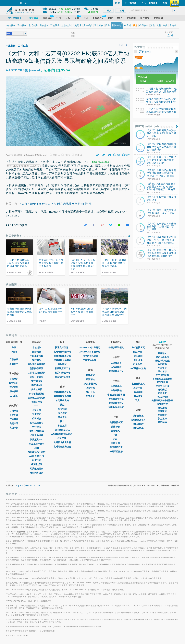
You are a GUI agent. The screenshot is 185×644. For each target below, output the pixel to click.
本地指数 (37, 347)
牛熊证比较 (116, 390)
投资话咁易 (162, 382)
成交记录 (62, 409)
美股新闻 (116, 443)
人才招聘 (14, 415)
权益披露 (62, 426)
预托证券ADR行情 (37, 452)
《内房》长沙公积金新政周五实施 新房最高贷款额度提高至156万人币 (161, 112)
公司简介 (14, 411)
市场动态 (116, 431)
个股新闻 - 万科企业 (17, 46)
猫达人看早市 (162, 357)
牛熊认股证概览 (116, 347)
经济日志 (37, 460)
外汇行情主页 (138, 347)
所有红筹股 (37, 389)
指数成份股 (37, 381)
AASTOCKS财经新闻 (90, 347)
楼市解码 (162, 422)
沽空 (62, 405)
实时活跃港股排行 (37, 364)
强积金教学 (138, 428)
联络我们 (14, 396)
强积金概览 (138, 416)
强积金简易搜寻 (138, 420)
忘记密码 (14, 387)
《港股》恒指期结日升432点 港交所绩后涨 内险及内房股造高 (162, 92)
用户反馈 (14, 391)
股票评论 (90, 379)
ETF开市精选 (162, 375)
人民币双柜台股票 (37, 373)
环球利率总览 (37, 473)
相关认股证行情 (62, 368)
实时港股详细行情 (62, 352)
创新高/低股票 (37, 368)
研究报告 (90, 396)
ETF (37, 406)
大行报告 (37, 427)
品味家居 (162, 411)
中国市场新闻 (90, 360)
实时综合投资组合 (62, 447)
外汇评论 (90, 392)
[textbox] (153, 10)
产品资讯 (14, 359)
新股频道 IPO (37, 439)
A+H (37, 448)
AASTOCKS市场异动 (62, 434)
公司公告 (37, 410)
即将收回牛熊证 (116, 399)
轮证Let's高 (162, 397)
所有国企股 (37, 385)
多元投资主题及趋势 (162, 379)
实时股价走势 (62, 400)
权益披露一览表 (37, 444)
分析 (116, 435)
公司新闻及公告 (62, 430)
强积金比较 (138, 424)
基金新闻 (138, 392)
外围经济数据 (116, 451)
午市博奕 (162, 368)
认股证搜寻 (116, 363)
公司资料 (62, 438)
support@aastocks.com (28, 485)
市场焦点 (162, 393)
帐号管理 (14, 383)
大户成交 (62, 413)
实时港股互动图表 (62, 360)
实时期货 (37, 360)
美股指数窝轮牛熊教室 (162, 400)
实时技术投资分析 (62, 442)
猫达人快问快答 (162, 361)
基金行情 (138, 388)
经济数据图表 (37, 469)
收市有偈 (162, 364)
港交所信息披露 (90, 356)
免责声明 (14, 423)
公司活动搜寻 (37, 435)
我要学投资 (162, 404)
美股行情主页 (116, 422)
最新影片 (162, 353)
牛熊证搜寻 (116, 386)
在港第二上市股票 (37, 398)
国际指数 (37, 352)
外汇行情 (138, 352)
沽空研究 (37, 414)
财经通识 (162, 408)
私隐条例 (14, 428)
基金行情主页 (138, 384)
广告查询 (14, 419)
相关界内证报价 (62, 377)
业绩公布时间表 (37, 431)
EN (27, 3)
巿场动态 (138, 364)
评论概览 (90, 375)
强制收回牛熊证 (116, 407)
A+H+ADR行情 (37, 456)
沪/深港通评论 (90, 384)
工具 (138, 400)
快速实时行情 (62, 347)
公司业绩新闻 (37, 423)
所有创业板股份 (37, 394)
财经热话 (162, 390)
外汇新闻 (138, 356)
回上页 (123, 45)
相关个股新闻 (14, 236)
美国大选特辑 (162, 386)
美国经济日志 (116, 447)
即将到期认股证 (116, 371)
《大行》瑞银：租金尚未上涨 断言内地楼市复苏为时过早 (55, 204)
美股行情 (116, 427)
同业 (62, 421)
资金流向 (62, 417)
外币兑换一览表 (138, 368)
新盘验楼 (162, 415)
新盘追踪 (162, 419)
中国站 (14, 352)
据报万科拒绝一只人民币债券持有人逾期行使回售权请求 (161, 102)
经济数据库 (37, 464)
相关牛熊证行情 (62, 373)
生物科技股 (37, 402)
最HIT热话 (147, 126)
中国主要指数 (37, 356)
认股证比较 (116, 367)
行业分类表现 (37, 377)
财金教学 (14, 364)
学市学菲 (162, 371)
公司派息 (37, 419)
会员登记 (14, 379)
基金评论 (90, 388)
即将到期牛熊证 (116, 403)
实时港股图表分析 (62, 356)
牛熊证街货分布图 (116, 395)
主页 (14, 347)
